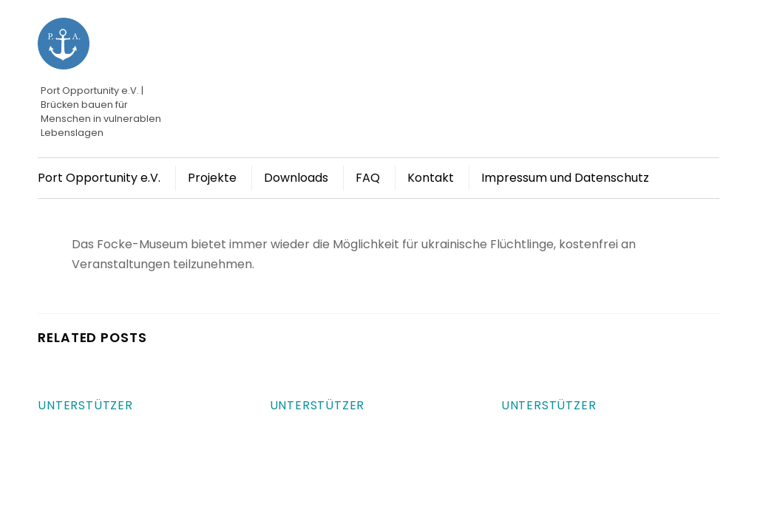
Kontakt (431, 178)
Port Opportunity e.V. (99, 178)
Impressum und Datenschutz (565, 178)
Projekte (212, 178)
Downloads (296, 178)
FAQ (368, 178)
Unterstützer (85, 405)
